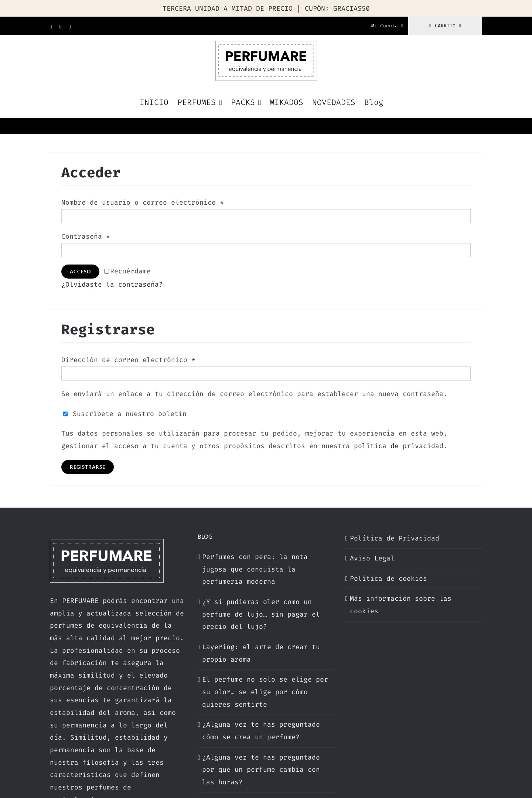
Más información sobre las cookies (401, 605)
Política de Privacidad (395, 538)
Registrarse (88, 467)
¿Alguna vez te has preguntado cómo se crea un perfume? (261, 731)
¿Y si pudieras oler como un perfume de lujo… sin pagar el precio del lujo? (261, 614)
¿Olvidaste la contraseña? (112, 284)
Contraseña (86, 236)
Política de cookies (388, 579)
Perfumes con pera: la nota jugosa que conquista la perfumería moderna (255, 569)
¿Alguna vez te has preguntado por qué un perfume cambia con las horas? (261, 770)
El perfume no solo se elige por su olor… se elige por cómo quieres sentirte (265, 692)
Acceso (80, 272)
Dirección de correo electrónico (128, 360)
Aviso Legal (372, 558)
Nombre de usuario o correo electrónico (143, 202)
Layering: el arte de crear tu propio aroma (261, 653)
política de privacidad (399, 446)
